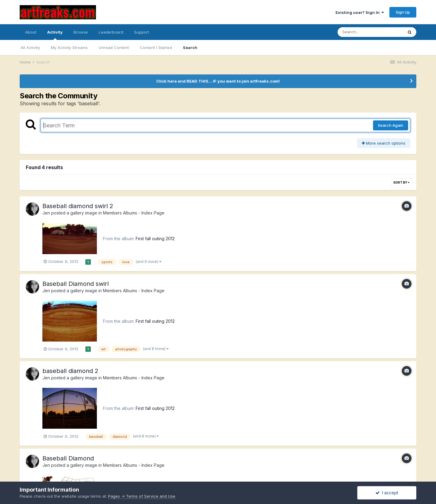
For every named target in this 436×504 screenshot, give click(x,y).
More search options (384, 143)
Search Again (391, 125)
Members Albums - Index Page (134, 213)
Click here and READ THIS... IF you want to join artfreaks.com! (218, 81)
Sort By (401, 182)
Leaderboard (111, 32)
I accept (387, 493)
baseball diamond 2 (70, 371)
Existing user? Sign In (360, 12)
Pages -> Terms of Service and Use (142, 496)
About (31, 32)
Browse (81, 32)
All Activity (30, 47)
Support (142, 32)
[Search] (370, 32)
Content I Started (156, 47)
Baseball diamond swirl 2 (78, 206)
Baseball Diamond (68, 458)
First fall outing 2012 (155, 239)
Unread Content (114, 47)
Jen (46, 213)
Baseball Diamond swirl (76, 284)
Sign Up (403, 12)
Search (190, 47)
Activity (55, 35)
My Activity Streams (69, 47)
